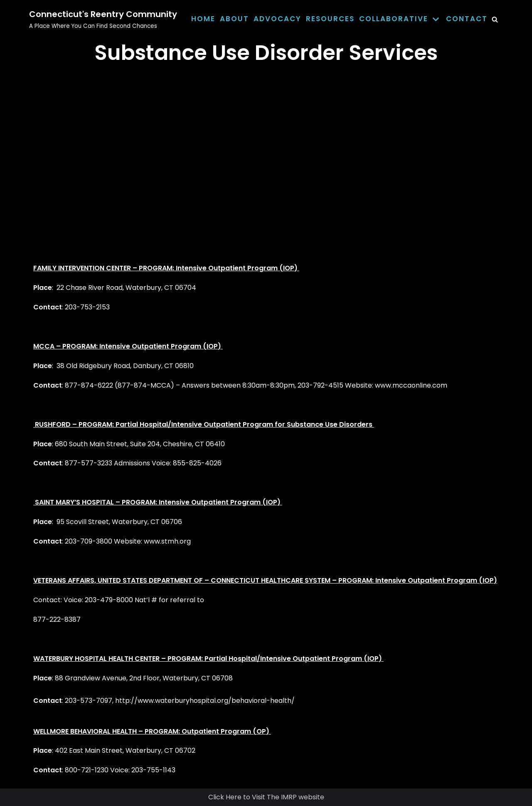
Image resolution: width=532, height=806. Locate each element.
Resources (330, 19)
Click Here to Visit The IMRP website (266, 797)
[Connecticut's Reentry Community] (103, 19)
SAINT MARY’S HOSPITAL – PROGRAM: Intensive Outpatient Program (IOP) (158, 502)
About (234, 19)
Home (203, 19)
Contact (467, 19)
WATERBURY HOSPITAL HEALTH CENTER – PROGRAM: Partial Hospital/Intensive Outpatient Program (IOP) (208, 659)
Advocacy (277, 19)
